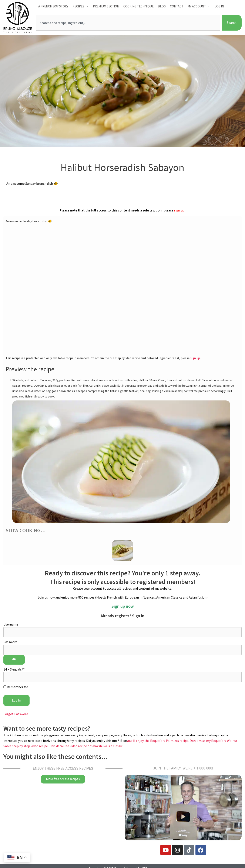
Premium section (106, 6)
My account (199, 6)
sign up (179, 210)
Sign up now (123, 606)
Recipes (81, 6)
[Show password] (14, 660)
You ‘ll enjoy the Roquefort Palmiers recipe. (158, 741)
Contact (177, 6)
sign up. (195, 358)
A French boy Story (53, 6)
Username (11, 624)
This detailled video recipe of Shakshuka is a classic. (86, 746)
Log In (219, 6)
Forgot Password (16, 714)
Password (10, 642)
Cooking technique (138, 6)
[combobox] (128, 23)
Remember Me (16, 687)
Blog (162, 6)
